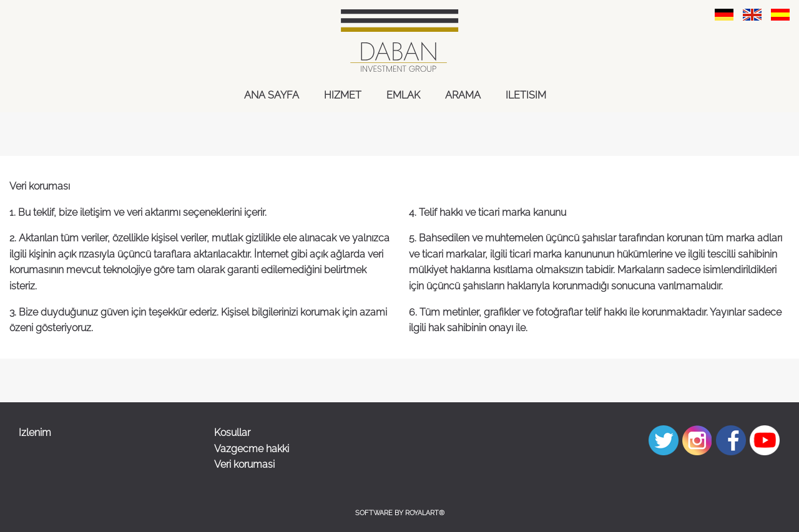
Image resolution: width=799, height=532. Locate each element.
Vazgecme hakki (252, 449)
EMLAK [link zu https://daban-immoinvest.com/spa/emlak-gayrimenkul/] (403, 95)
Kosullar (232, 433)
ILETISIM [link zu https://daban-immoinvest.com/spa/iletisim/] (526, 95)
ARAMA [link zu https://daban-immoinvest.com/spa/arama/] (463, 95)
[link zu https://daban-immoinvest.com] (399, 41)
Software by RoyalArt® (400, 513)
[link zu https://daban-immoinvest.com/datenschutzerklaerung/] (724, 14)
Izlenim (35, 433)
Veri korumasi (244, 464)
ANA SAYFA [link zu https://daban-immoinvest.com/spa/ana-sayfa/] (272, 95)
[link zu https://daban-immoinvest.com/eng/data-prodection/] (752, 14)
